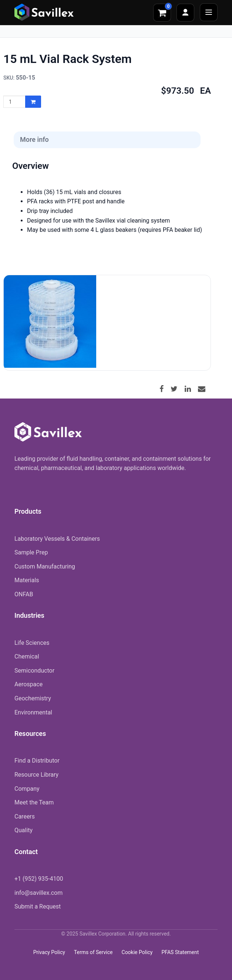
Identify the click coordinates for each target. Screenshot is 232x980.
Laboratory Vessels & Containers (57, 539)
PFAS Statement (180, 952)
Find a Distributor (37, 761)
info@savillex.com (38, 893)
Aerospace (28, 684)
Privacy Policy (49, 952)
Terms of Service (93, 952)
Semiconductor (34, 671)
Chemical (27, 656)
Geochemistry (33, 698)
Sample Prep (31, 552)
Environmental (33, 712)
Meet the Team (34, 802)
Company (27, 789)
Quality (23, 830)
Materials (27, 580)
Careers (25, 816)
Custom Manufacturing (45, 566)
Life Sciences (32, 643)
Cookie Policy (137, 952)
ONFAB (24, 594)
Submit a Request (38, 906)
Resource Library (36, 775)
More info (34, 139)
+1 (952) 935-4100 (39, 879)
